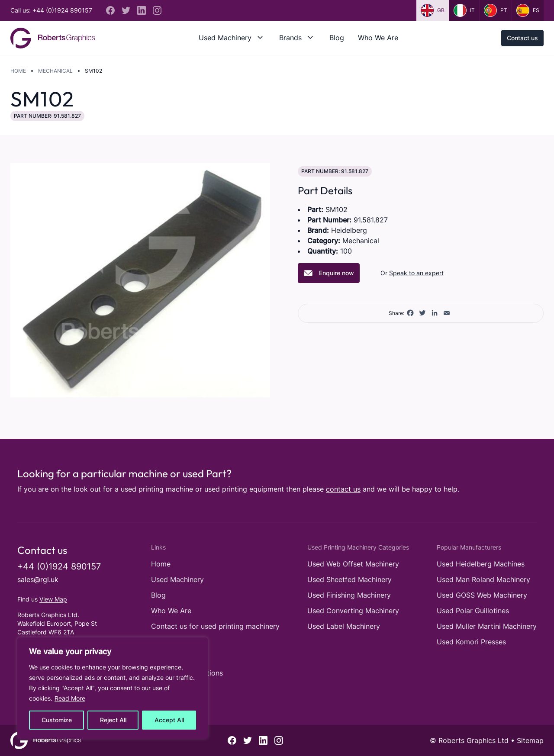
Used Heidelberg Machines (481, 564)
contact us (343, 489)
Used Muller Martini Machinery (487, 626)
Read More (70, 698)
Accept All (169, 720)
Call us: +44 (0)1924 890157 (51, 10)
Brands (290, 38)
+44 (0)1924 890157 (59, 566)
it (464, 10)
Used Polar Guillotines (473, 611)
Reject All (113, 720)
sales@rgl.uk (38, 579)
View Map (53, 599)
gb (433, 10)
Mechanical (55, 71)
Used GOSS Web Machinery (482, 595)
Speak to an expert (416, 273)
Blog (337, 38)
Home (18, 71)
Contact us (522, 38)
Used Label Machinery (344, 626)
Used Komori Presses (471, 642)
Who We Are (378, 38)
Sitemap (530, 740)
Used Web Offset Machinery (353, 564)
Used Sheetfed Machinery (349, 579)
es (528, 10)
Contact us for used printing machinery (215, 626)
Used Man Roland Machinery (483, 579)
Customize (57, 720)
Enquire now (329, 273)
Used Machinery (225, 38)
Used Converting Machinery (353, 611)
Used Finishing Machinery (349, 595)
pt (496, 10)
